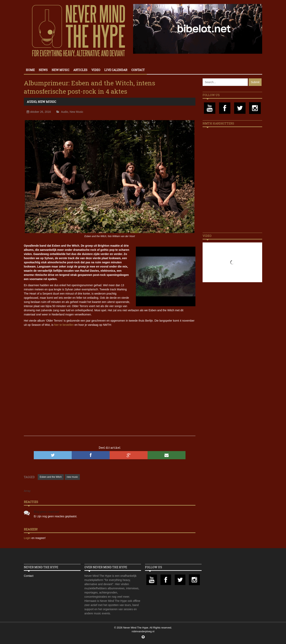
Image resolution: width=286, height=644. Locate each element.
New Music (60, 70)
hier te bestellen (64, 325)
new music (72, 477)
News (43, 70)
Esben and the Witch (51, 477)
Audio (32, 102)
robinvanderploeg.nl (143, 631)
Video (96, 70)
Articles (80, 70)
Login (28, 538)
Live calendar (116, 70)
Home (30, 70)
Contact (138, 70)
